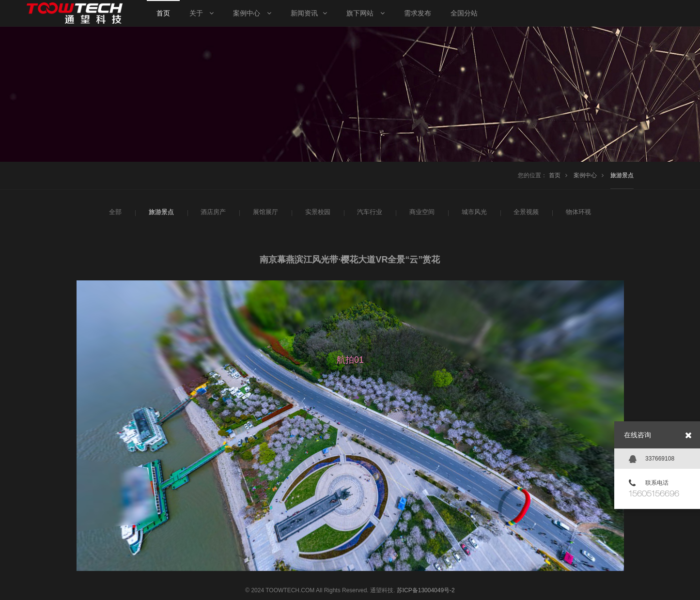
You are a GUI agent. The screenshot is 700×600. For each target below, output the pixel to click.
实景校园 (317, 212)
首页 (555, 175)
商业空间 (421, 212)
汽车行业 (369, 212)
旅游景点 (622, 175)
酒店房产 (212, 212)
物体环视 (577, 212)
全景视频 (525, 212)
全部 (115, 212)
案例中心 (585, 175)
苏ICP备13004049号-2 (426, 590)
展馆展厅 (264, 212)
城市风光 (473, 212)
